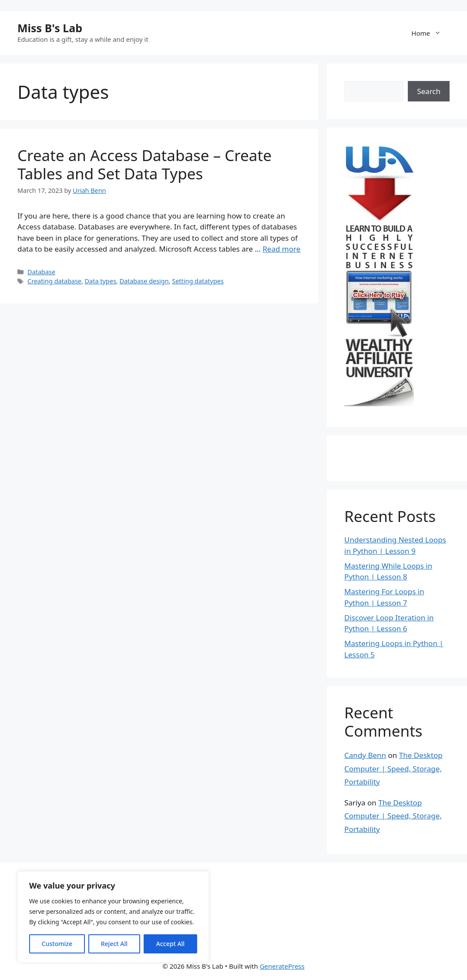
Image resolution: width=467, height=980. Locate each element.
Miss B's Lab (50, 28)
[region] (113, 917)
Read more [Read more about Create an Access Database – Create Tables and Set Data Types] (281, 249)
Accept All (170, 944)
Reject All (114, 944)
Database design (144, 281)
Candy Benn (365, 755)
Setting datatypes (198, 281)
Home (430, 33)
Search (429, 91)
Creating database (54, 281)
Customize (57, 944)
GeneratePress (282, 966)
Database (41, 272)
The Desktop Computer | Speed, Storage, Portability (393, 768)
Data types (101, 281)
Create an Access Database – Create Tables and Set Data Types (144, 164)
